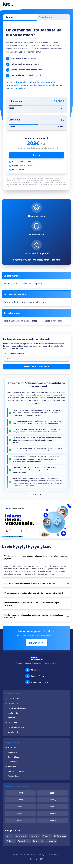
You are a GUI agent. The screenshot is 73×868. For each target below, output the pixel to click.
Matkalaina (11, 752)
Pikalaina (10, 718)
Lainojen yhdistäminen (16, 708)
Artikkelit (46, 836)
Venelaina (10, 767)
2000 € (53, 793)
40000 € (20, 814)
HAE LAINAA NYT (36, 643)
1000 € (20, 793)
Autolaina (10, 748)
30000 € (53, 807)
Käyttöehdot (38, 841)
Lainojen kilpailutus (14, 727)
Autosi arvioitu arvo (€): (14, 354)
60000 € (20, 821)
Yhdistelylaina (12, 776)
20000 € (20, 807)
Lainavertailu (12, 703)
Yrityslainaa (45, 17)
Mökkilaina (11, 762)
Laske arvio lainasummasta (36, 367)
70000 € (53, 821)
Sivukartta (52, 841)
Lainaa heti (11, 722)
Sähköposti (36, 670)
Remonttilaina (12, 757)
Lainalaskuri (11, 732)
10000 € (53, 800)
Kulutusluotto (12, 699)
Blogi (9, 836)
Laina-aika (14, 120)
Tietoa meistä (21, 836)
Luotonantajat (60, 836)
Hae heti (37, 155)
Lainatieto (34, 836)
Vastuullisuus (24, 841)
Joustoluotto (12, 713)
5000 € (20, 800)
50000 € (53, 814)
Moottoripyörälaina (14, 771)
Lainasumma (16, 101)
